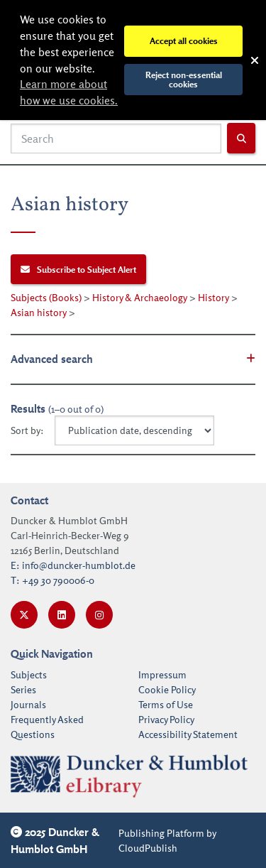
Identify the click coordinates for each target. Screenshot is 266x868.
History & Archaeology (140, 297)
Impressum (162, 674)
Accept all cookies (184, 40)
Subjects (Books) (46, 297)
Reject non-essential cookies (184, 79)
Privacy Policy (166, 719)
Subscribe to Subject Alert (78, 269)
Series (23, 689)
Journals (28, 704)
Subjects (29, 674)
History (214, 297)
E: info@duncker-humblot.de (73, 565)
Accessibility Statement (188, 734)
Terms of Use (166, 704)
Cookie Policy (167, 689)
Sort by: (27, 430)
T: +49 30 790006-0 (52, 580)
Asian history (39, 312)
